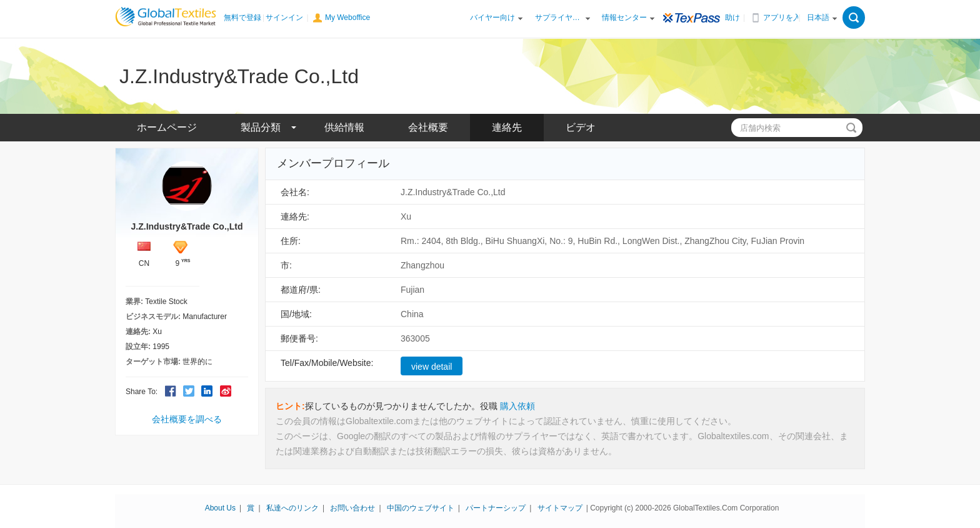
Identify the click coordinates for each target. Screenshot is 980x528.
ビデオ (581, 127)
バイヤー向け (492, 18)
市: (286, 265)
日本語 (818, 18)
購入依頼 (517, 406)
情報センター (624, 18)
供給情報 (344, 127)
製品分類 (261, 127)
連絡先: (295, 216)
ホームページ (167, 127)
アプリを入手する (787, 18)
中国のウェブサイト (421, 508)
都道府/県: (301, 290)
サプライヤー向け (559, 18)
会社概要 (428, 127)
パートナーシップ (496, 508)
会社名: (295, 192)
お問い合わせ (352, 508)
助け (732, 18)
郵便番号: (299, 338)
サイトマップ (560, 508)
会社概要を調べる (187, 419)
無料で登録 (242, 18)
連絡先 (507, 127)
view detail (432, 367)
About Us (220, 508)
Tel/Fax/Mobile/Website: (327, 363)
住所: (291, 241)
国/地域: (296, 314)
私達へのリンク (292, 508)
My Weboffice (347, 18)
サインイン (284, 18)
